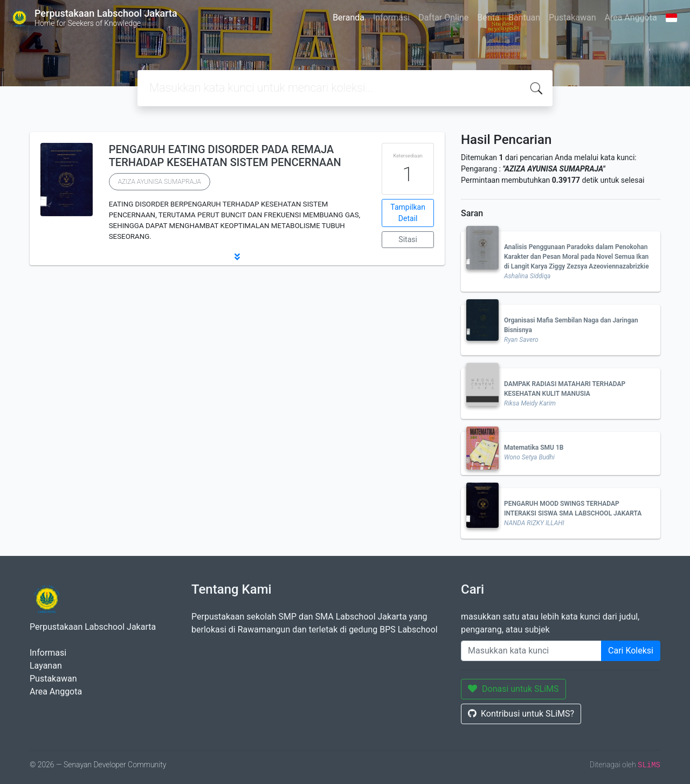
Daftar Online (443, 18)
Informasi (391, 18)
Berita (488, 18)
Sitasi (408, 239)
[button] (237, 257)
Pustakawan (572, 18)
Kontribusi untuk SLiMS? (521, 714)
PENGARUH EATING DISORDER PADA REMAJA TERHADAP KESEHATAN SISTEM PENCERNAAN (225, 156)
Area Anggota (631, 18)
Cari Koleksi (631, 651)
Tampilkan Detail (408, 213)
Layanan (46, 666)
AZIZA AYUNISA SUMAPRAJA (160, 182)
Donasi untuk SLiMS (513, 689)
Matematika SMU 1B (534, 448)
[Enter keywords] (531, 651)
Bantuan (524, 18)
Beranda (349, 18)
